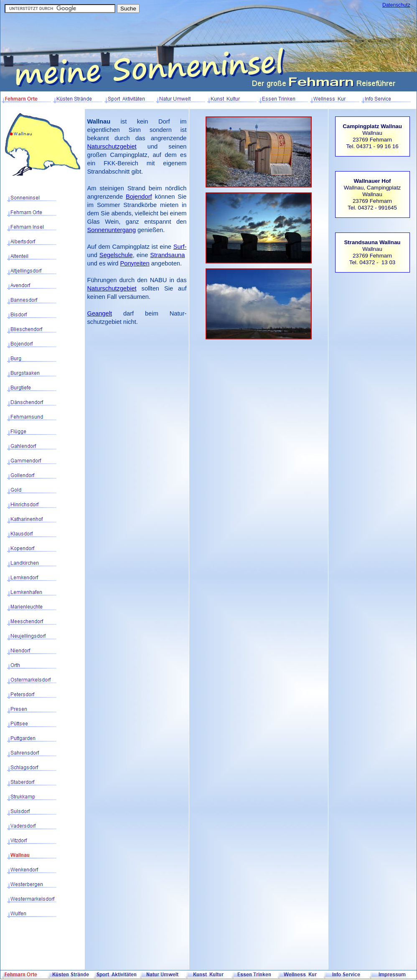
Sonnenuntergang (112, 230)
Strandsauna (167, 255)
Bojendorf (139, 197)
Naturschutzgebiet (112, 146)
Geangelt (100, 313)
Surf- (180, 247)
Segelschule (116, 255)
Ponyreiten (135, 263)
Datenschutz (396, 5)
